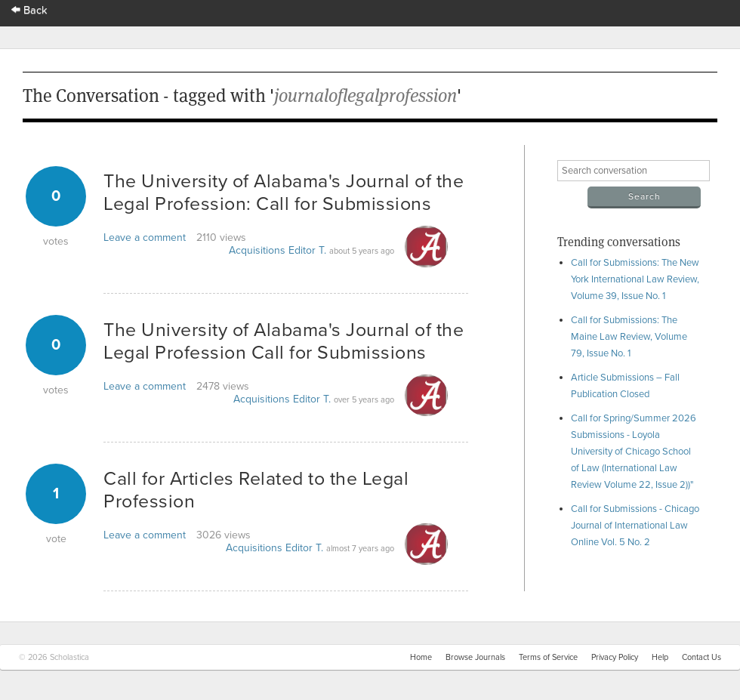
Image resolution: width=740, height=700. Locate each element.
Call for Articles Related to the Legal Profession (256, 490)
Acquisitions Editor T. (277, 250)
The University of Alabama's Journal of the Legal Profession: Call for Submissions (284, 193)
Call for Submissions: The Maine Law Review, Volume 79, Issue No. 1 (629, 337)
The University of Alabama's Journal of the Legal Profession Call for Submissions (284, 341)
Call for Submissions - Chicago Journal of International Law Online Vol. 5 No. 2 (635, 526)
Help (660, 657)
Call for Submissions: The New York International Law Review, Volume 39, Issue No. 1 (635, 279)
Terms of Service (548, 657)
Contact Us (701, 657)
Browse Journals (475, 657)
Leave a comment (145, 237)
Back (29, 10)
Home (421, 657)
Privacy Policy (615, 657)
